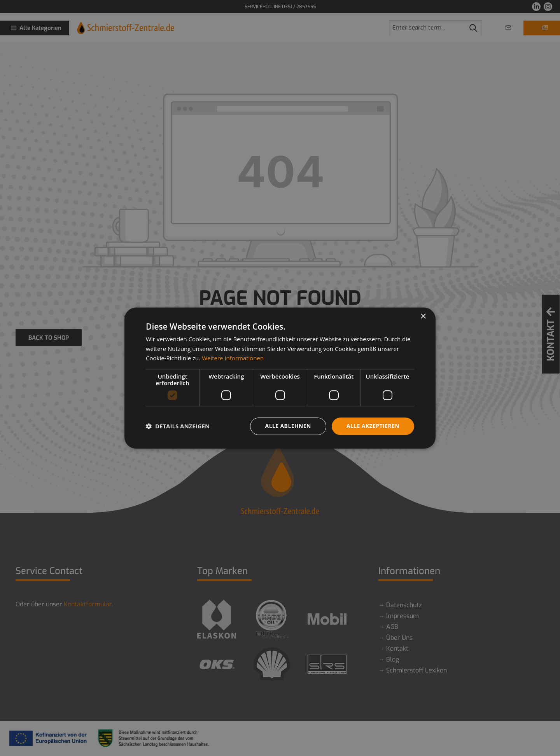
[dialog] (280, 378)
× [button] (423, 317)
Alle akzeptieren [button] (373, 426)
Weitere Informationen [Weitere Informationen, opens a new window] (233, 358)
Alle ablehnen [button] (288, 426)
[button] (178, 426)
